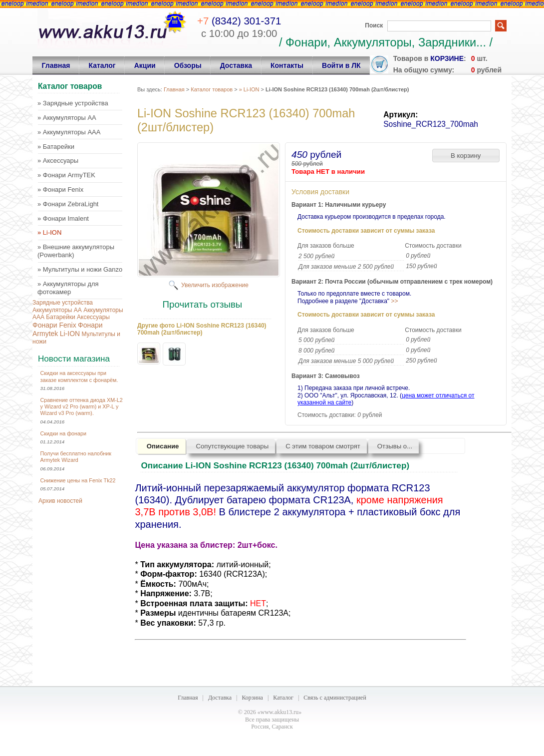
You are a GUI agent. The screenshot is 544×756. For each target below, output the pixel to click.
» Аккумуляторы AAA (69, 132)
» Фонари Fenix (60, 189)
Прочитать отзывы (203, 304)
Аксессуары (93, 317)
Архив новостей (60, 501)
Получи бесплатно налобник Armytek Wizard (76, 457)
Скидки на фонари (63, 433)
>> (394, 301)
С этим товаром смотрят (323, 446)
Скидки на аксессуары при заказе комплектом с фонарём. (79, 376)
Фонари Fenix (54, 325)
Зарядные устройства (63, 303)
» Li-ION (49, 232)
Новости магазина (74, 359)
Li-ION (70, 334)
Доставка (220, 698)
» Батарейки (56, 147)
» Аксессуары (58, 161)
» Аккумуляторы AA (67, 118)
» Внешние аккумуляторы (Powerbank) (76, 251)
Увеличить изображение (215, 285)
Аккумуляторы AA (57, 310)
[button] (466, 156)
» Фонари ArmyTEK (66, 175)
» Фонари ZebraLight (68, 204)
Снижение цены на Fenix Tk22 (78, 480)
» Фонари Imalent (63, 218)
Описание (163, 446)
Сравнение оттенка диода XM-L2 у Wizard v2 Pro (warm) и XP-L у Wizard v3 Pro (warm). (82, 406)
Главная (174, 89)
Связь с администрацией (335, 698)
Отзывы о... (395, 446)
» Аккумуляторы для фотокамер (68, 288)
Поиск (374, 25)
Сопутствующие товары (232, 446)
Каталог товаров (212, 89)
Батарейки (60, 317)
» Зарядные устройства (73, 103)
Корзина (252, 698)
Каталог (283, 698)
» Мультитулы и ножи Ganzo (80, 269)
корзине (447, 58)
